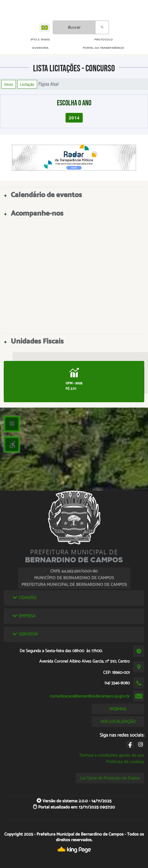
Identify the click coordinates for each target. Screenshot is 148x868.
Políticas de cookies (125, 762)
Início (9, 84)
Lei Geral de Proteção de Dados (110, 778)
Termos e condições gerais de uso (112, 755)
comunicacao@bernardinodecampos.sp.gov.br (90, 696)
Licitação (27, 84)
